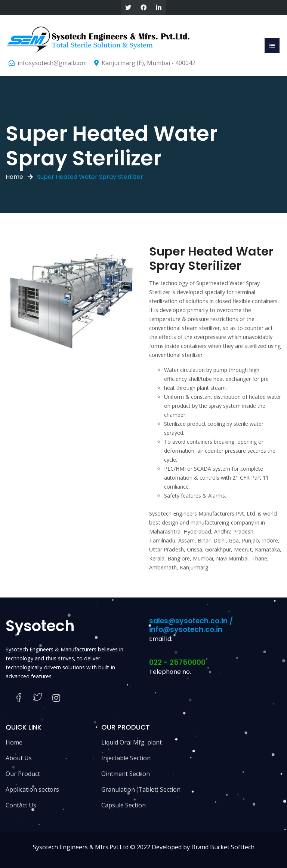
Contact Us (21, 805)
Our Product (23, 774)
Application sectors (32, 789)
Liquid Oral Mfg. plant (132, 742)
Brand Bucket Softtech (223, 847)
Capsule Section (124, 805)
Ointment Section (126, 774)
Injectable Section (126, 758)
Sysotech (40, 626)
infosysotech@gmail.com (52, 63)
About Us (19, 758)
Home (14, 177)
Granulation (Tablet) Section (141, 789)
